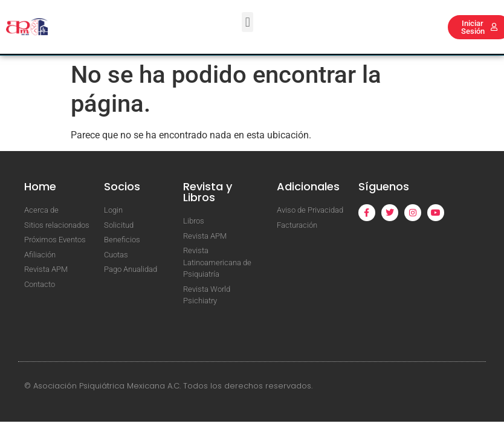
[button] (247, 22)
